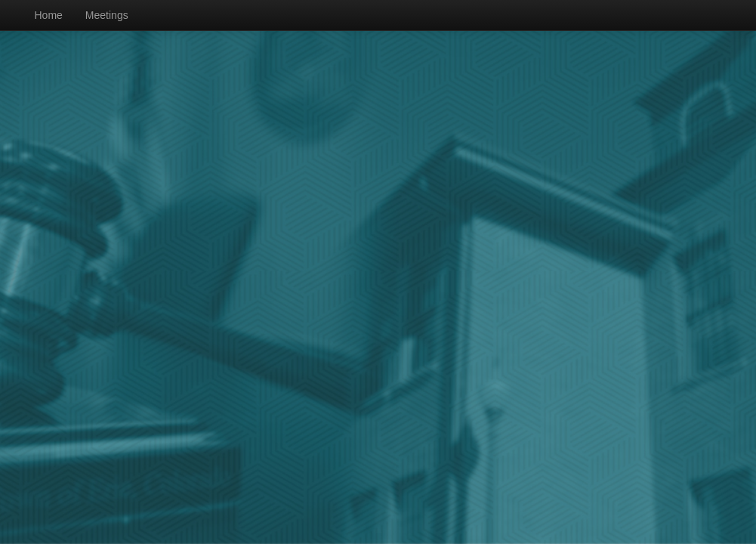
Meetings (107, 15)
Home (49, 15)
